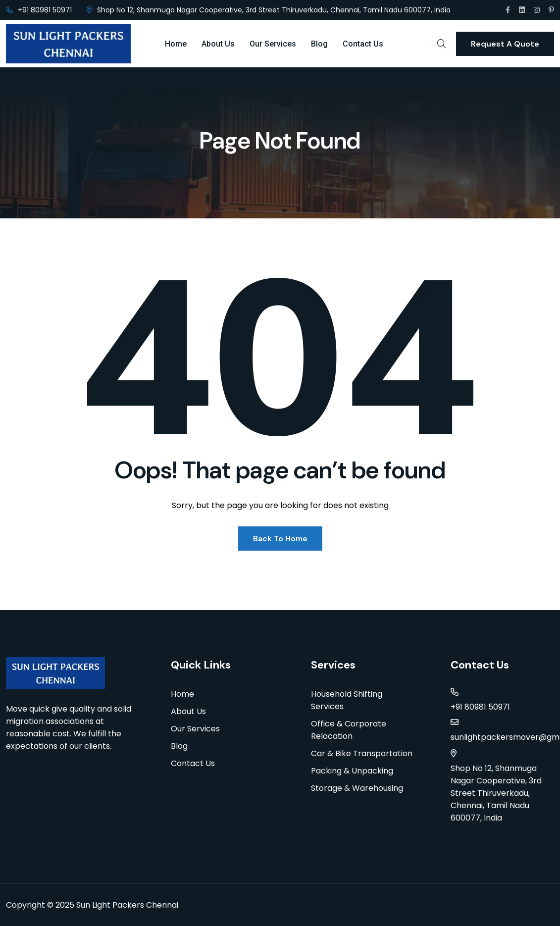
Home (176, 44)
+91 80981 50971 (45, 10)
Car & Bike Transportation (362, 753)
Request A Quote (505, 44)
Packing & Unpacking (352, 771)
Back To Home (280, 539)
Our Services (273, 44)
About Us (218, 44)
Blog (319, 44)
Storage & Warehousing (357, 788)
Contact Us (363, 44)
